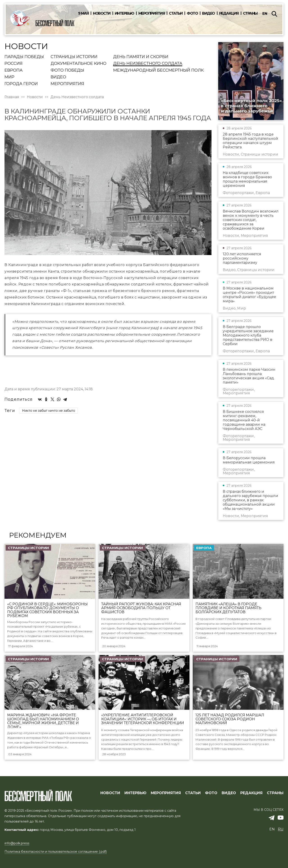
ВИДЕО (229, 793)
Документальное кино (79, 64)
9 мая (83, 14)
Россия (13, 64)
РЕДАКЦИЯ (251, 793)
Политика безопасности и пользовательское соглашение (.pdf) (56, 852)
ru (281, 829)
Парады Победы (24, 57)
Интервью (124, 14)
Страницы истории (74, 57)
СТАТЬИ (193, 793)
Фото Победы (67, 70)
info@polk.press (17, 843)
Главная (12, 97)
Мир (9, 77)
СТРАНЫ (275, 793)
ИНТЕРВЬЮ (135, 793)
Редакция (229, 14)
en (265, 14)
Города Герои (21, 84)
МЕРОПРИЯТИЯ (166, 793)
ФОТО (211, 793)
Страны (250, 14)
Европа (13, 70)
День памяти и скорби (141, 57)
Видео (208, 14)
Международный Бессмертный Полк (158, 70)
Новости (102, 14)
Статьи (176, 14)
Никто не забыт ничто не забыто (49, 411)
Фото (192, 14)
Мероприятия (152, 14)
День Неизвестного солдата (148, 64)
